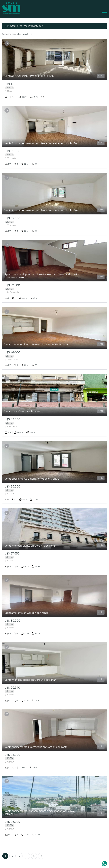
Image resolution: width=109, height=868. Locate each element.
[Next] (41, 856)
